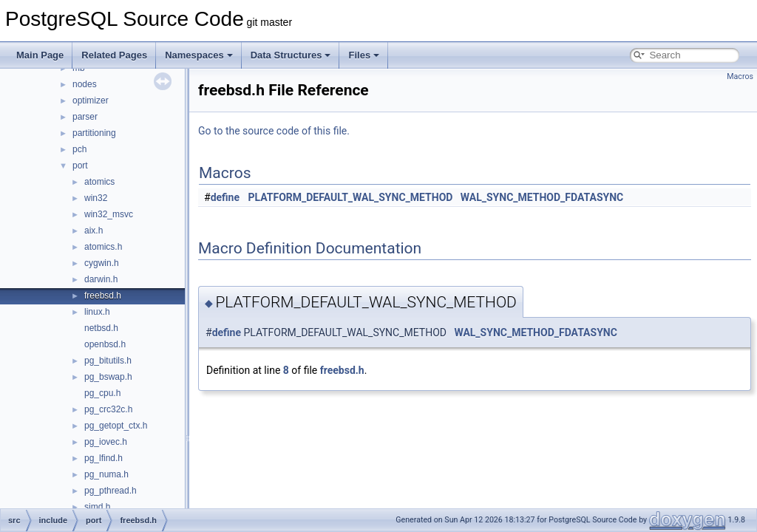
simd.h (97, 507)
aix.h (94, 231)
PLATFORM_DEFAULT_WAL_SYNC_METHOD (351, 197)
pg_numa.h (106, 474)
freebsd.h (103, 296)
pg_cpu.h (102, 393)
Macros (740, 76)
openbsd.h (105, 344)
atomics (99, 182)
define (225, 197)
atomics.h (103, 247)
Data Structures (291, 55)
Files (364, 55)
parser (85, 117)
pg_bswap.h (108, 377)
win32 (96, 198)
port (80, 166)
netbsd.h (101, 328)
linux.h (97, 312)
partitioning (94, 133)
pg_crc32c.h (108, 409)
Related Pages (114, 55)
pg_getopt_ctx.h (116, 426)
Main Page (40, 55)
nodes (85, 84)
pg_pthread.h (111, 491)
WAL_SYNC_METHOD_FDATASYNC (542, 197)
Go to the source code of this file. (274, 131)
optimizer (91, 100)
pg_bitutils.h (108, 361)
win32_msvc (109, 214)
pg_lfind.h (103, 458)
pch (79, 149)
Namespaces (199, 55)
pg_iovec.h (106, 442)
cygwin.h (102, 263)
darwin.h (101, 279)
